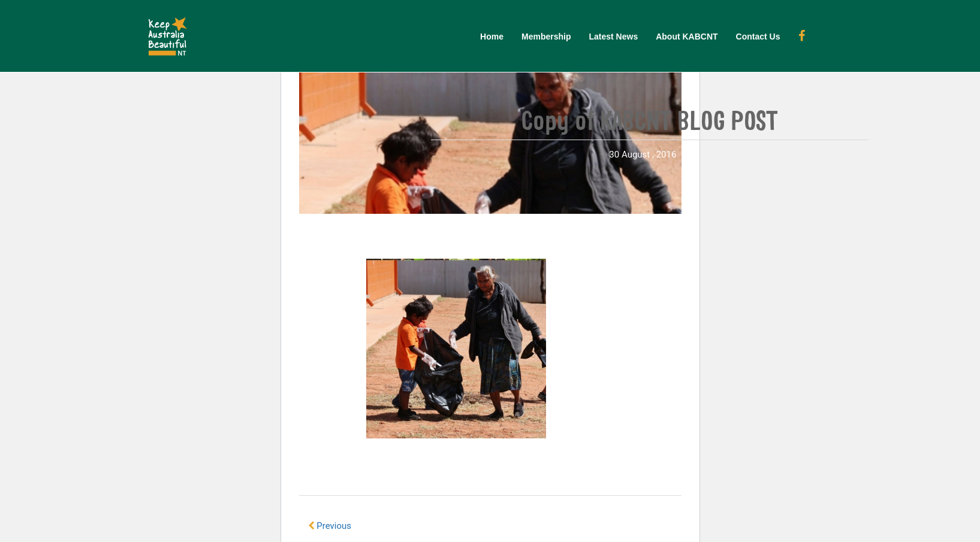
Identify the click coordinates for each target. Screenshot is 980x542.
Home (492, 37)
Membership (546, 37)
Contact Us (758, 37)
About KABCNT (687, 37)
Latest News (613, 37)
